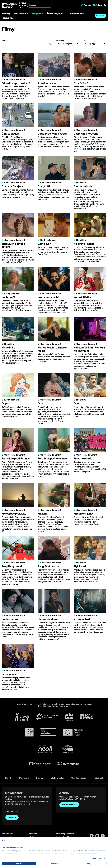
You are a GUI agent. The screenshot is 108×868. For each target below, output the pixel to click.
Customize (54, 864)
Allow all (19, 864)
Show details (97, 858)
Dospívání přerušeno (86, 134)
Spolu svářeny (10, 619)
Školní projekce (55, 14)
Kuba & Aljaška (82, 297)
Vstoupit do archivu (69, 805)
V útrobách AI (82, 619)
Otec (77, 404)
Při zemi (42, 514)
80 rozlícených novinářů (16, 83)
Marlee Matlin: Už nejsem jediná (53, 349)
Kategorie (68, 43)
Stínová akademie (48, 619)
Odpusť (6, 404)
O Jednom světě (75, 14)
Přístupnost (8, 18)
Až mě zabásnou (48, 83)
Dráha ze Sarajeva (12, 186)
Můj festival (20, 14)
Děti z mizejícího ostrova (52, 134)
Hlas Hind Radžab (84, 244)
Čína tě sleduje (11, 134)
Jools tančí (8, 297)
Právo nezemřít (83, 459)
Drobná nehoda (83, 186)
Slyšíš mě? (80, 566)
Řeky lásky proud (12, 566)
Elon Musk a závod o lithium (14, 245)
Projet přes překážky (14, 514)
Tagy (94, 43)
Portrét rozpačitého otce (52, 459)
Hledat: (27, 43)
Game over (44, 244)
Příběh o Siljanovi (84, 514)
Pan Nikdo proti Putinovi (16, 459)
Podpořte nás (100, 16)
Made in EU (8, 348)
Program (37, 14)
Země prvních (10, 674)
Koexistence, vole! (48, 297)
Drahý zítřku (45, 186)
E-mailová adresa (12, 808)
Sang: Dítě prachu (48, 566)
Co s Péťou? (81, 83)
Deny (89, 864)
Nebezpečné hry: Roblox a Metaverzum (89, 349)
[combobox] (40, 5)
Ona (40, 404)
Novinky (6, 14)
